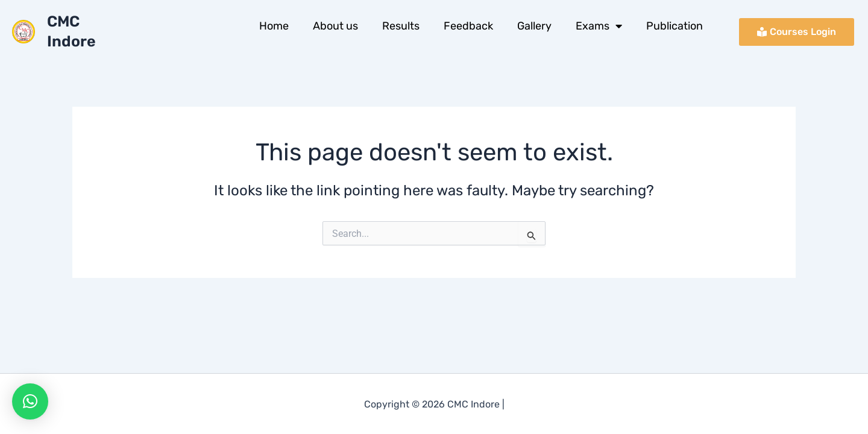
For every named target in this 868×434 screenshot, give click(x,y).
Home (274, 26)
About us (335, 26)
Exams (599, 26)
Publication (675, 26)
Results (401, 26)
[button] (30, 401)
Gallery (534, 26)
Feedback (468, 26)
